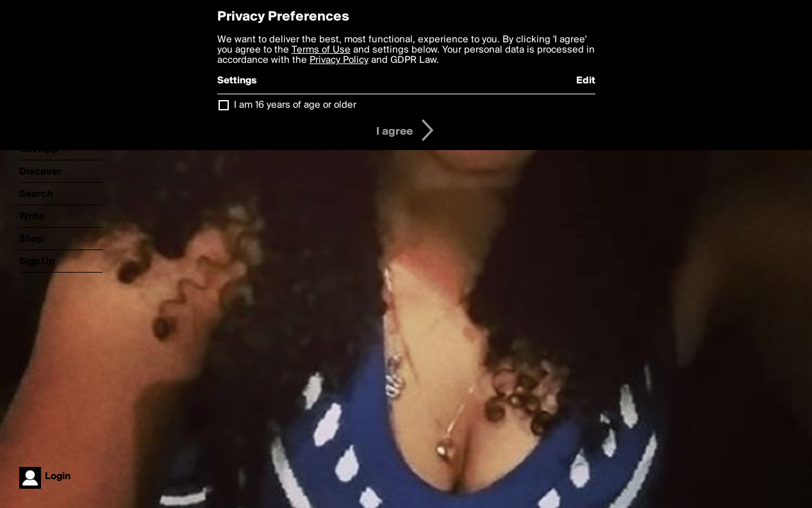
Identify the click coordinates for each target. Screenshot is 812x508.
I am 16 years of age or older (295, 105)
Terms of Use (321, 50)
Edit (586, 81)
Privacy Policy (339, 60)
